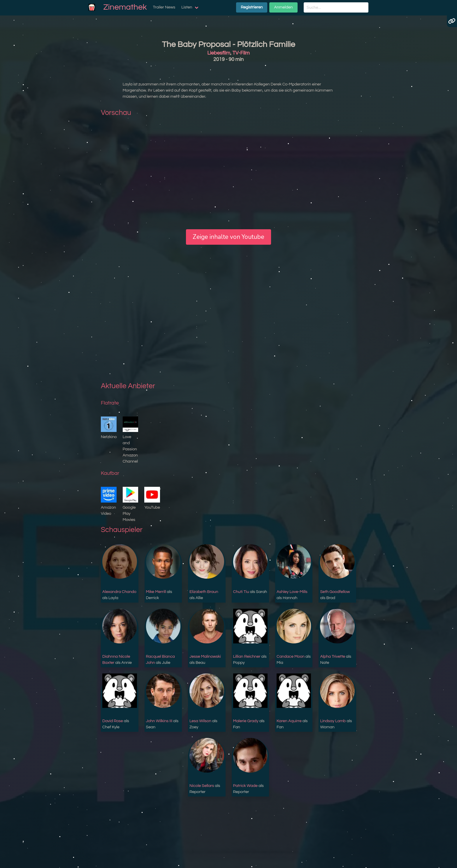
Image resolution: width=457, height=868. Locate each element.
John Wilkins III (159, 721)
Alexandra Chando (119, 592)
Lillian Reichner (247, 657)
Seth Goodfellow (335, 592)
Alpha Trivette (333, 657)
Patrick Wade (245, 786)
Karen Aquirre (289, 721)
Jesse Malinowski (205, 657)
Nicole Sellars (202, 786)
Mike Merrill (156, 592)
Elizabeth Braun (204, 592)
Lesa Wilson (200, 721)
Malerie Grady (246, 721)
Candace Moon (291, 657)
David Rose (113, 721)
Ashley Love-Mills (292, 592)
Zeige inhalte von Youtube (228, 237)
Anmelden (283, 7)
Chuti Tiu (241, 592)
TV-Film (241, 53)
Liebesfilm (219, 53)
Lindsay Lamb (333, 721)
